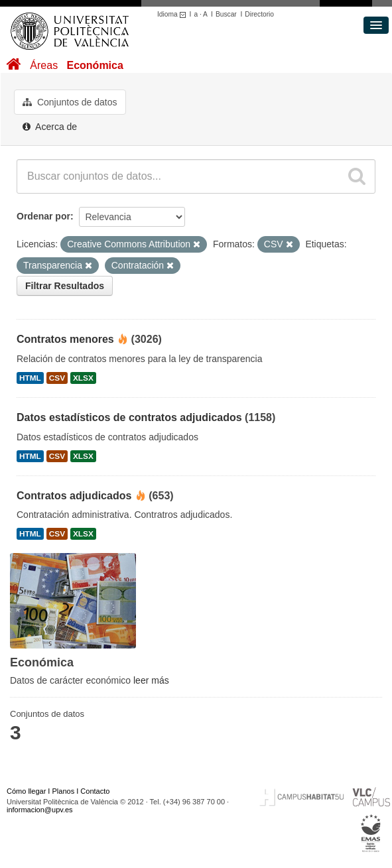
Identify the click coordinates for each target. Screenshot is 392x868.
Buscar (226, 14)
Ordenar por (43, 216)
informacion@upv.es (40, 810)
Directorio (259, 14)
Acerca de (50, 127)
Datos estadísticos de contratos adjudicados (129, 417)
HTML (30, 378)
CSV (57, 378)
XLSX (83, 378)
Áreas (44, 65)
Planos (64, 791)
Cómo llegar (26, 791)
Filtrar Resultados (65, 286)
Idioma (173, 14)
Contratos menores (65, 339)
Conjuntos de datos (70, 102)
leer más (151, 680)
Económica (95, 65)
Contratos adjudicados (74, 496)
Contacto (95, 791)
